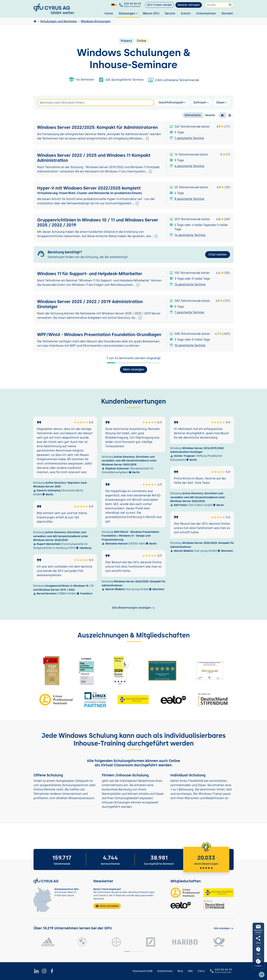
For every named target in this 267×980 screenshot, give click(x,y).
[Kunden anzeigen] (224, 928)
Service (170, 13)
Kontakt (227, 13)
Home (109, 13)
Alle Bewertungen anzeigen (133, 608)
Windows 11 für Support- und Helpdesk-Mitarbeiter (90, 274)
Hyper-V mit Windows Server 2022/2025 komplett (89, 188)
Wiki (190, 971)
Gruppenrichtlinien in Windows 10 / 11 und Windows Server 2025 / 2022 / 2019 (98, 223)
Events (186, 13)
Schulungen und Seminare (59, 21)
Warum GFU (151, 13)
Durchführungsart (171, 102)
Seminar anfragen (189, 5)
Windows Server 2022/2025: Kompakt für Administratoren (97, 127)
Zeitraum (200, 102)
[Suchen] (219, 5)
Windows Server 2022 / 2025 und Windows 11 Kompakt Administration (94, 158)
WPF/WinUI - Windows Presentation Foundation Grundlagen (99, 334)
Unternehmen (206, 13)
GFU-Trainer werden (159, 5)
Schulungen (129, 13)
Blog (180, 971)
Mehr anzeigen (134, 369)
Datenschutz (165, 971)
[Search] (96, 103)
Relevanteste (193, 115)
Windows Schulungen (96, 21)
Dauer (220, 102)
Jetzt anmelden (107, 906)
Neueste (210, 115)
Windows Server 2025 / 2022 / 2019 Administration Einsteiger (90, 304)
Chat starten (218, 255)
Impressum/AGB (142, 971)
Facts (201, 971)
